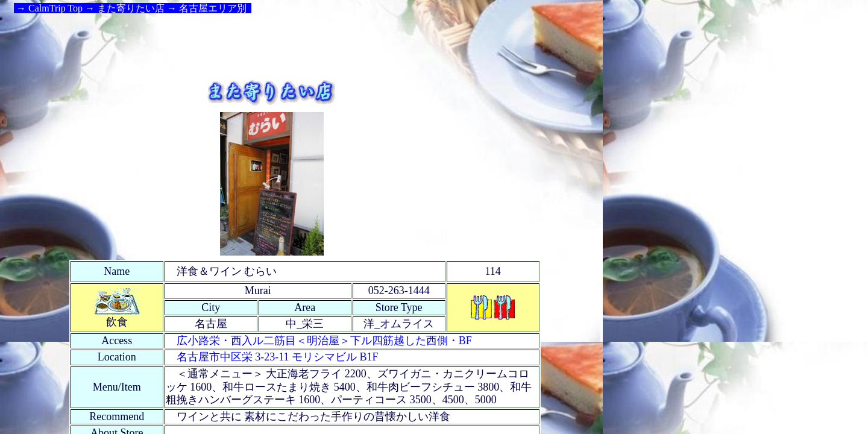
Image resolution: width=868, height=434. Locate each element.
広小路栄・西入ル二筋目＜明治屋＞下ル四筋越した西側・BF (324, 341)
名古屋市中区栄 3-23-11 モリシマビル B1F (278, 357)
